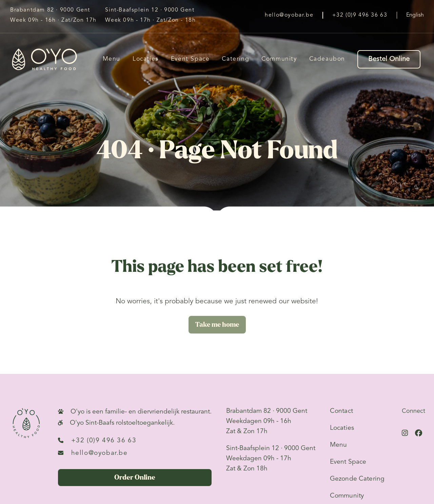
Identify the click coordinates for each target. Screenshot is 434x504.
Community (279, 59)
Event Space (190, 59)
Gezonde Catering (357, 479)
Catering (235, 59)
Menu (112, 59)
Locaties (146, 59)
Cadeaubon (327, 59)
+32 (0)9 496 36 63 (97, 440)
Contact (341, 411)
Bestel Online (389, 59)
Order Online (135, 477)
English (415, 15)
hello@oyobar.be (93, 453)
